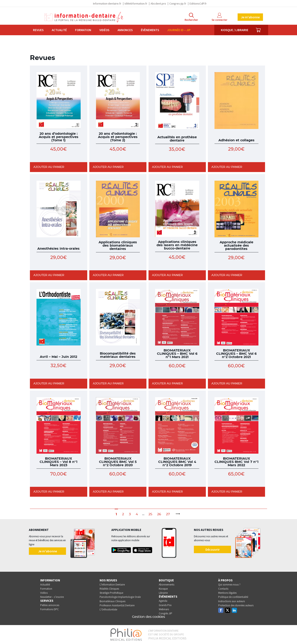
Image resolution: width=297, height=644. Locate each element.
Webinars (164, 609)
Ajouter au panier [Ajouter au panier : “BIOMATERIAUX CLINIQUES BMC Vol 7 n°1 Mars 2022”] (227, 492)
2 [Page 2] (123, 514)
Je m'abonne (250, 17)
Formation (83, 30)
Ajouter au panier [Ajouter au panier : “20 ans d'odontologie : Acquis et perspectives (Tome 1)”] (49, 167)
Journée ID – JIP (179, 30)
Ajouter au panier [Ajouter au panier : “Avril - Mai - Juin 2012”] (49, 384)
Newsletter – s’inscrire (52, 597)
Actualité (59, 30)
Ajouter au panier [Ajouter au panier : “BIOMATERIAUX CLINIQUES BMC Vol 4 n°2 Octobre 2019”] (167, 492)
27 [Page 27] (168, 514)
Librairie (163, 593)
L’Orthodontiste (108, 609)
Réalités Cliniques (109, 589)
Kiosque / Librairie (235, 30)
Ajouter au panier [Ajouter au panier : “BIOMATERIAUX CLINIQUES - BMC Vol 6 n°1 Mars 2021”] (167, 384)
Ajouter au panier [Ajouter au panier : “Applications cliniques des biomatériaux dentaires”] (108, 275)
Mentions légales (227, 593)
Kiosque (163, 589)
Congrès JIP (166, 613)
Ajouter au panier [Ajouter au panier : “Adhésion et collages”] (227, 167)
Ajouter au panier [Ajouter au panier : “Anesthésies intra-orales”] (49, 275)
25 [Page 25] (150, 514)
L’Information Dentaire (112, 585)
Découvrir (213, 549)
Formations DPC (49, 609)
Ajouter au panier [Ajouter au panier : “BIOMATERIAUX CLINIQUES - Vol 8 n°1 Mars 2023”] (49, 492)
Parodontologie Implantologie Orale (120, 597)
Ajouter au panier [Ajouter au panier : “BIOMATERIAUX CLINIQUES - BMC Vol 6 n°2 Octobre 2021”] (227, 384)
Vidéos (104, 30)
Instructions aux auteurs (232, 601)
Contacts (223, 589)
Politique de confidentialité (233, 597)
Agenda (163, 601)
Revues (38, 30)
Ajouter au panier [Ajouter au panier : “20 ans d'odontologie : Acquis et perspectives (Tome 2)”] (108, 167)
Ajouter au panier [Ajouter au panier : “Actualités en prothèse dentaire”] (167, 167)
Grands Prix (165, 605)
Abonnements (167, 585)
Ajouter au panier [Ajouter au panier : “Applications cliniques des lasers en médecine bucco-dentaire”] (167, 275)
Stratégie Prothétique (111, 593)
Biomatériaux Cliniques (113, 601)
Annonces (125, 30)
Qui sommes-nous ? (229, 585)
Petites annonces (50, 605)
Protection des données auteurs (236, 605)
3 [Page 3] (130, 514)
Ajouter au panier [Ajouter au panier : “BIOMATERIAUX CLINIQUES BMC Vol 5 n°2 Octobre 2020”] (108, 492)
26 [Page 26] (159, 514)
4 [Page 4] (137, 514)
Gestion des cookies (148, 617)
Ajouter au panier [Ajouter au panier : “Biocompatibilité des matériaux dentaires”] (108, 384)
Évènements (150, 30)
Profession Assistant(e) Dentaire (117, 605)
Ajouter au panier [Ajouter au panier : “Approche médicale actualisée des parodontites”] (227, 275)
